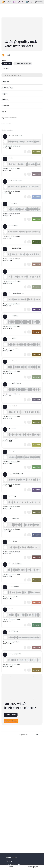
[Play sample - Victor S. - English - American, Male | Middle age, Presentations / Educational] (5, 277)
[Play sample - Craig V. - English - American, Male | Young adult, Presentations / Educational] (5, 142)
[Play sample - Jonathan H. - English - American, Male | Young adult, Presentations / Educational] (5, 480)
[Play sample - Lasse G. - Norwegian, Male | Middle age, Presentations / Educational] (5, 637)
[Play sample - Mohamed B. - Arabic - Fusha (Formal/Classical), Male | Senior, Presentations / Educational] (5, 209)
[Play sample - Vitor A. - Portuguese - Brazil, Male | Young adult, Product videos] (5, 547)
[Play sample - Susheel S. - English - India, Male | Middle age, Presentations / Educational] (5, 435)
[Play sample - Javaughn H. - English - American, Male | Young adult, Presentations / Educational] (5, 660)
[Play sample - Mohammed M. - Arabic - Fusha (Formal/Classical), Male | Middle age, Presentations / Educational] (5, 502)
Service (4, 60)
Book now (36, 152)
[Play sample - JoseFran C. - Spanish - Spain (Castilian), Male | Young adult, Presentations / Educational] (5, 615)
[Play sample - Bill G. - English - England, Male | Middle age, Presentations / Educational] (5, 164)
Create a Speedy (11, 721)
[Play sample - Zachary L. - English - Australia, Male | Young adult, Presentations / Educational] (5, 412)
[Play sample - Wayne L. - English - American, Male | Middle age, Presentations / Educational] (5, 570)
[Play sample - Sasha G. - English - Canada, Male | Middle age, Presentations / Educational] (5, 344)
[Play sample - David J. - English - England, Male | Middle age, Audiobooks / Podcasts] (5, 187)
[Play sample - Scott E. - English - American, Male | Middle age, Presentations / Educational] (5, 299)
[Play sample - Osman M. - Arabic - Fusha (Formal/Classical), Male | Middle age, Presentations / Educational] (5, 367)
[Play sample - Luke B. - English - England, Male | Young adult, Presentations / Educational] (5, 254)
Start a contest (11, 715)
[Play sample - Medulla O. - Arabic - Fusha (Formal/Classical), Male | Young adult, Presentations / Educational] (5, 525)
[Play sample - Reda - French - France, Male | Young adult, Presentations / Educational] (5, 232)
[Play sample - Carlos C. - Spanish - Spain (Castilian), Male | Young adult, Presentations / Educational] (5, 457)
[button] (24, 142)
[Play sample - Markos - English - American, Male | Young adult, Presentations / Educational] (5, 322)
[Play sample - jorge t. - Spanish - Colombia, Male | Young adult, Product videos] (5, 592)
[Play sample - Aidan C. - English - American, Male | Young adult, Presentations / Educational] (5, 390)
